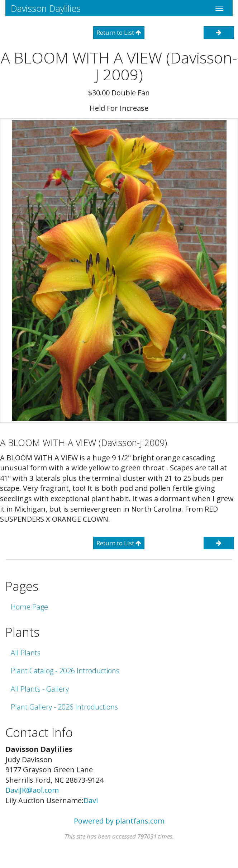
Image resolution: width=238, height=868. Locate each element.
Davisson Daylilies (46, 8)
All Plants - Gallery (40, 689)
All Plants (26, 653)
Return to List (119, 32)
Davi (91, 800)
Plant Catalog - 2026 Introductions (65, 671)
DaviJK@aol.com (32, 790)
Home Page (29, 607)
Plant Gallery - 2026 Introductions (64, 707)
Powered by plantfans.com (119, 821)
